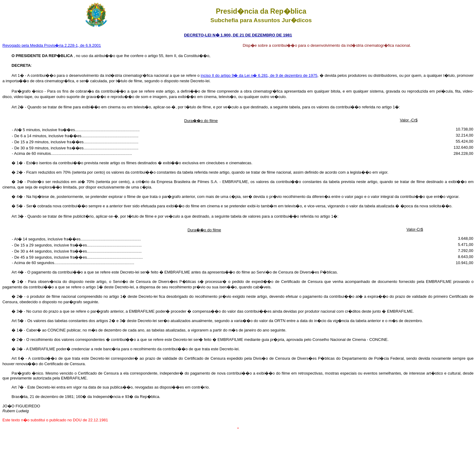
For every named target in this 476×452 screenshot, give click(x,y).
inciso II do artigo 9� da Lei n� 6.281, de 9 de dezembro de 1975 (259, 75)
